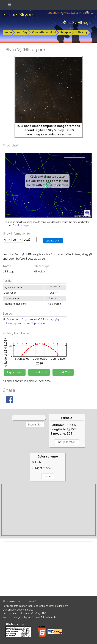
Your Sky (22, 32)
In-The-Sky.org (19, 15)
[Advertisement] (48, 510)
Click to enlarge (21, 225)
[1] (59, 286)
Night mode (41, 468)
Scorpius (66, 32)
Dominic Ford (14, 601)
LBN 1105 (82, 32)
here (30, 610)
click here (63, 606)
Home (8, 32)
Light (37, 462)
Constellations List (44, 32)
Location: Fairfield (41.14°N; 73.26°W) (71, 13)
